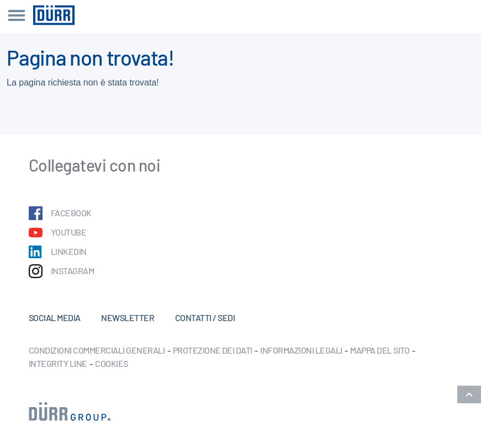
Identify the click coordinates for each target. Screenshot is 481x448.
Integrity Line (58, 363)
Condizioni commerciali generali (97, 350)
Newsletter (128, 318)
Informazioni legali (301, 350)
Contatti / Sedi (205, 318)
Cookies (111, 363)
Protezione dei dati (213, 350)
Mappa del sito (380, 350)
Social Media (55, 318)
